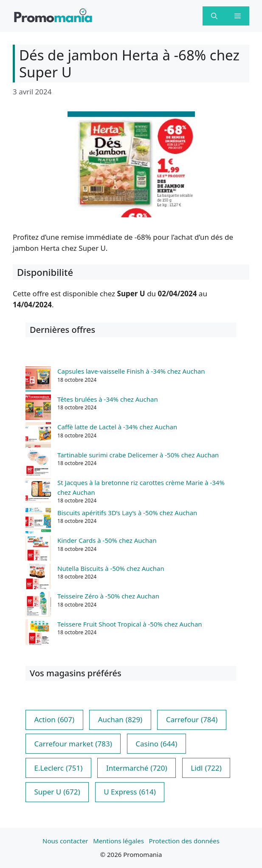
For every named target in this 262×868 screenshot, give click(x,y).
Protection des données (184, 841)
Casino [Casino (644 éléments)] (156, 744)
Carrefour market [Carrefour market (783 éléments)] (73, 744)
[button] (214, 16)
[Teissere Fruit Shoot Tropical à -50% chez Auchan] (38, 633)
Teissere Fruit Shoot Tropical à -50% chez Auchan (130, 624)
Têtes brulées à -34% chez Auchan (108, 399)
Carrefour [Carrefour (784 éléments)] (192, 720)
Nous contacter (65, 841)
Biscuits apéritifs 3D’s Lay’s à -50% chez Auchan (127, 513)
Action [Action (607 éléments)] (54, 720)
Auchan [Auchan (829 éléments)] (120, 720)
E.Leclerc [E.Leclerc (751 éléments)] (58, 768)
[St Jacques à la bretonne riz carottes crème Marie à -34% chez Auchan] (38, 492)
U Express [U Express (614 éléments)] (130, 792)
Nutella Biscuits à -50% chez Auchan (111, 568)
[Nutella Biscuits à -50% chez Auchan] (38, 578)
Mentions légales (118, 841)
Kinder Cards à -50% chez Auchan (107, 540)
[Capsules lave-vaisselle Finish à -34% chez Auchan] (38, 380)
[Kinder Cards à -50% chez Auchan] (38, 550)
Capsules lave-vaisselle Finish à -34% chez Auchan (131, 371)
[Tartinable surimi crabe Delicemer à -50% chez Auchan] (38, 464)
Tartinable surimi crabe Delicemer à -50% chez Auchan (138, 455)
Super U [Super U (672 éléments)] (57, 792)
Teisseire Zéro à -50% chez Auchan (108, 596)
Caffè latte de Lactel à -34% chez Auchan (117, 427)
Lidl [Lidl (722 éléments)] (206, 768)
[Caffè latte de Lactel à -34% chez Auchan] (38, 436)
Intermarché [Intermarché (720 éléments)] (137, 768)
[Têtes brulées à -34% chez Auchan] (38, 408)
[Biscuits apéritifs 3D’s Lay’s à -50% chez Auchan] (38, 522)
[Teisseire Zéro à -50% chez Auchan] (38, 605)
